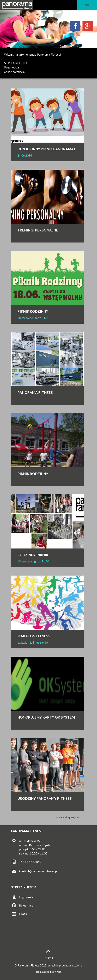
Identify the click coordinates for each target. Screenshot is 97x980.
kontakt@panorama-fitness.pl (38, 871)
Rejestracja (26, 905)
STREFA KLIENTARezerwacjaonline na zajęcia (16, 67)
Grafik (23, 914)
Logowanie (26, 897)
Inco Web (55, 972)
